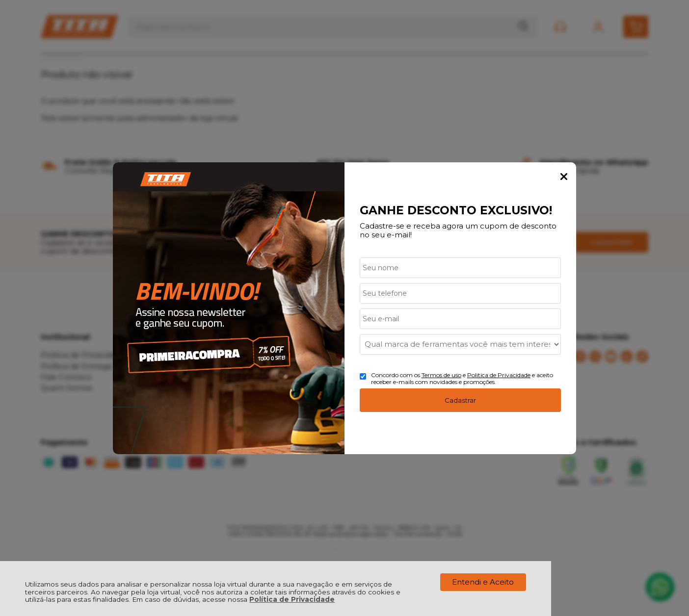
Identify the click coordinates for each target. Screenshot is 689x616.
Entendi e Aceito (483, 582)
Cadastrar (460, 400)
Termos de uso (441, 375)
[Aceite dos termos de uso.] (363, 376)
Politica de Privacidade (499, 375)
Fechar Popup (564, 177)
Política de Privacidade (292, 599)
